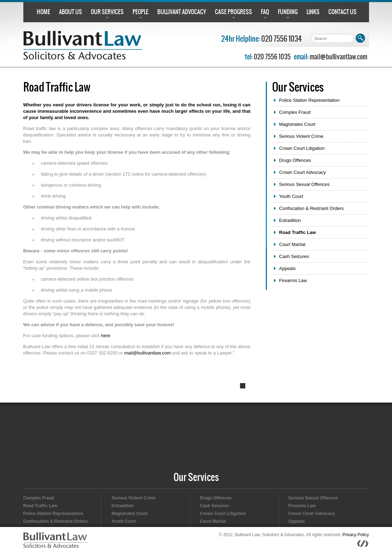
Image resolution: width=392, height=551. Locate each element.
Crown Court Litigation (302, 148)
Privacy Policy (356, 535)
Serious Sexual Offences (305, 184)
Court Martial (292, 244)
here (106, 336)
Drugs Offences (295, 160)
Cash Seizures (294, 256)
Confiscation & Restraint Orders (312, 208)
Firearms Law (293, 280)
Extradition (290, 220)
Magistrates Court (297, 124)
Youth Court (291, 196)
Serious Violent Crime (301, 136)
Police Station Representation (309, 100)
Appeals (288, 268)
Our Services (196, 478)
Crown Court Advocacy (303, 172)
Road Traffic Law (298, 232)
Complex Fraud (295, 112)
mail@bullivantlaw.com (338, 57)
